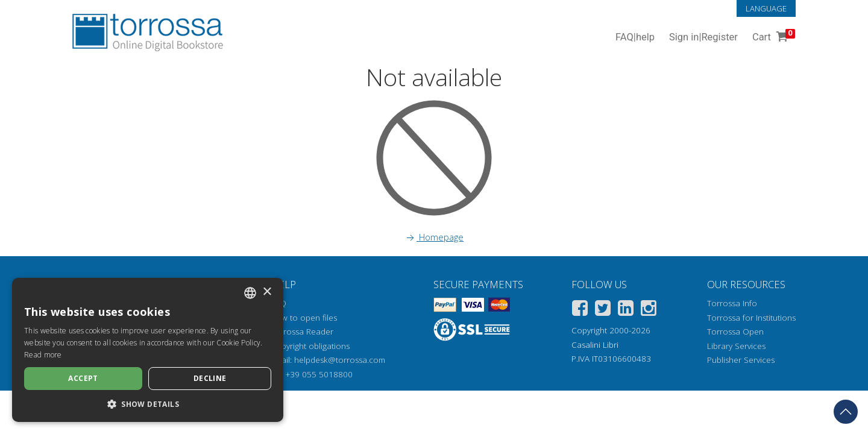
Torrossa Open (735, 332)
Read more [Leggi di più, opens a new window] (43, 355)
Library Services (736, 346)
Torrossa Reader (302, 332)
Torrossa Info (732, 303)
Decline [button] (210, 378)
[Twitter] (603, 310)
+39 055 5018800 (319, 374)
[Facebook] (580, 310)
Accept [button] (83, 378)
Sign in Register (703, 38)
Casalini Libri (595, 345)
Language (766, 8)
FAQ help (635, 38)
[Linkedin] (626, 310)
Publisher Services (741, 360)
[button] (148, 404)
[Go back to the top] (846, 412)
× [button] (267, 292)
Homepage (434, 237)
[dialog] (148, 350)
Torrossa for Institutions (751, 318)
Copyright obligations (310, 346)
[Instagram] (649, 310)
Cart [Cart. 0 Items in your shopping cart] (772, 38)
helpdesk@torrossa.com (340, 360)
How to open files (304, 318)
